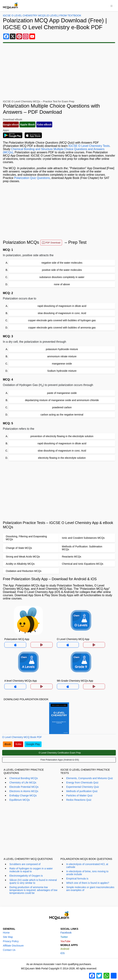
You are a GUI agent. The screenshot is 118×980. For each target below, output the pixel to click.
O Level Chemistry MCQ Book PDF (22, 737)
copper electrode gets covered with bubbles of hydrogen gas (62, 320)
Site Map (8, 937)
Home (6, 933)
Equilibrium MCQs (20, 800)
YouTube (66, 941)
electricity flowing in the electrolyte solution (62, 458)
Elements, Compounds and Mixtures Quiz (90, 778)
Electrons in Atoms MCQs (24, 791)
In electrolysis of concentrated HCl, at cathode (87, 866)
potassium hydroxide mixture (62, 349)
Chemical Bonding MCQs (24, 778)
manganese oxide (62, 364)
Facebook (66, 933)
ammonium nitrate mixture (62, 356)
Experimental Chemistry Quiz (83, 787)
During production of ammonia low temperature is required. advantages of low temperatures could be (33, 890)
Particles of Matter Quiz (80, 795)
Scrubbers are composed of (25, 864)
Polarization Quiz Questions (32, 178)
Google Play (33, 744)
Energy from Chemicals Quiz (82, 783)
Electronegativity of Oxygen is (26, 876)
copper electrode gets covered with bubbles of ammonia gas (62, 328)
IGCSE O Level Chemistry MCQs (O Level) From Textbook (42, 15)
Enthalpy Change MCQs (23, 795)
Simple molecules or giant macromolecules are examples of (90, 889)
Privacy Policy (11, 941)
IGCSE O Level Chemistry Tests (89, 146)
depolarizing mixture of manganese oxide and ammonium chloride (62, 400)
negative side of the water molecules (62, 263)
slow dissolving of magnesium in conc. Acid (62, 313)
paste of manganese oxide (62, 393)
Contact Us (9, 950)
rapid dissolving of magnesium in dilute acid (62, 306)
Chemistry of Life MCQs (23, 783)
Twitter (64, 937)
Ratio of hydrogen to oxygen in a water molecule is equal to (31, 870)
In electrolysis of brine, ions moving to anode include (87, 873)
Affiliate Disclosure (13, 946)
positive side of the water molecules (62, 270)
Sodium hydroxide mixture (62, 371)
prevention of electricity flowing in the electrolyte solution (62, 436)
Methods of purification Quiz (82, 791)
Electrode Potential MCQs (24, 787)
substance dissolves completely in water (62, 277)
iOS (63, 953)
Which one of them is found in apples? (88, 883)
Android (65, 949)
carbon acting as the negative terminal (62, 415)
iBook (8, 744)
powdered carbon (62, 407)
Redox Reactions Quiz (79, 800)
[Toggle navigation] (111, 6)
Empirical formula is (77, 879)
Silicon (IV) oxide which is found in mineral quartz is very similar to (33, 881)
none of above (62, 284)
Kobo (19, 744)
